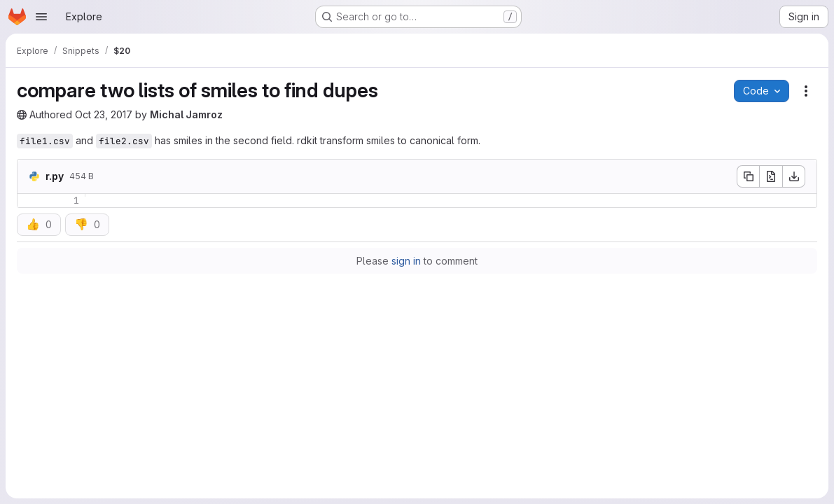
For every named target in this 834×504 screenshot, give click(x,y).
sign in (406, 261)
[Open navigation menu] (41, 17)
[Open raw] (771, 176)
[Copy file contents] (748, 176)
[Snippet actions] (806, 91)
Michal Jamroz (186, 114)
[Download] (794, 176)
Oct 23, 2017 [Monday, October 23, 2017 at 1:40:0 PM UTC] (104, 114)
